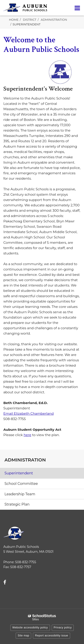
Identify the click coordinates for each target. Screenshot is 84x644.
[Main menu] (77, 8)
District (30, 20)
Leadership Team (20, 494)
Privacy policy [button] (63, 628)
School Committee (21, 484)
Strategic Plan (17, 504)
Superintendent (19, 473)
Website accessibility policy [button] (30, 628)
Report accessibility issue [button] (52, 636)
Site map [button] (23, 636)
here (27, 435)
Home (14, 20)
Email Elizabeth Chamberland (29, 413)
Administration (54, 20)
